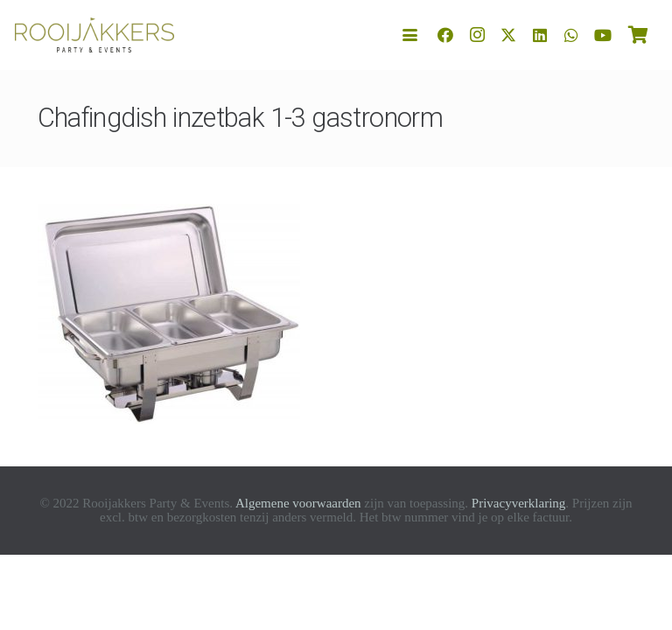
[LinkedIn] (540, 35)
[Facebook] (445, 35)
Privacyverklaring (518, 503)
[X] (508, 35)
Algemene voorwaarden (298, 503)
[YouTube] (603, 35)
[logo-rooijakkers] (94, 35)
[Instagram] (477, 35)
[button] (410, 35)
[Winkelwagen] (638, 35)
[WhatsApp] (571, 35)
